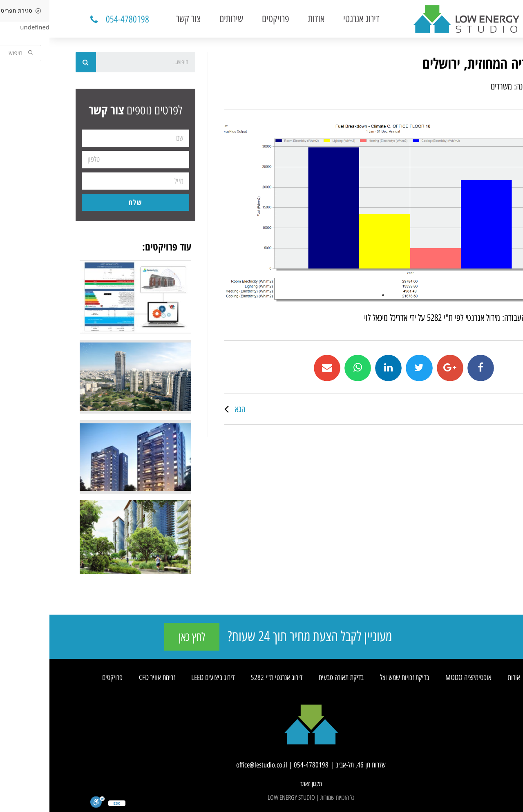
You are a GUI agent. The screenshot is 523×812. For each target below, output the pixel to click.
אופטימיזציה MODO (419, 678)
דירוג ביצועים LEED (163, 678)
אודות (267, 19)
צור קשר (139, 19)
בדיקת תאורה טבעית (292, 678)
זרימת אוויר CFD (107, 678)
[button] (73, 20)
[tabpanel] (334, 213)
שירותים (182, 19)
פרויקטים (226, 19)
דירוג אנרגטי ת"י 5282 (227, 678)
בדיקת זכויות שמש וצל (355, 678)
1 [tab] (334, 295)
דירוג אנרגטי (312, 19)
